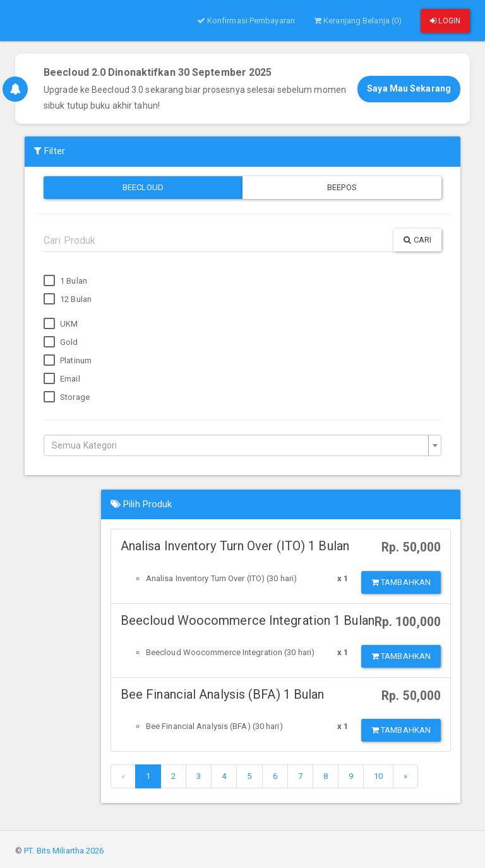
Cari (417, 240)
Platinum (68, 361)
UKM (61, 324)
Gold (61, 342)
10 (378, 776)
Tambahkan (401, 582)
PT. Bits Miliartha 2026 (64, 851)
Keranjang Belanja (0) (358, 21)
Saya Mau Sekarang (409, 88)
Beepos (342, 187)
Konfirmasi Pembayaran (246, 21)
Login (445, 21)
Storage (67, 397)
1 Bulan (65, 281)
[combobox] (242, 445)
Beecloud (143, 187)
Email (62, 379)
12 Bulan (68, 299)
